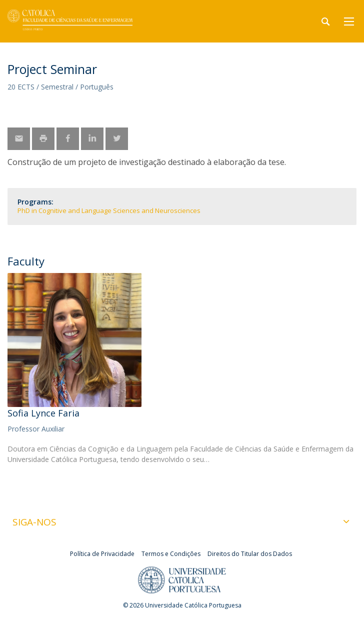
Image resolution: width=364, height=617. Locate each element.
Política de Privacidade (102, 554)
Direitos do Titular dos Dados (250, 554)
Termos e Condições (171, 554)
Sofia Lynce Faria (43, 413)
